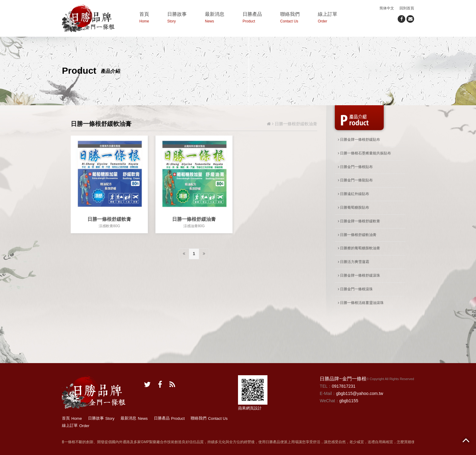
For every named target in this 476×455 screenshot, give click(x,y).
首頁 (144, 18)
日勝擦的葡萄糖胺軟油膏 (359, 248)
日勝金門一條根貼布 (355, 167)
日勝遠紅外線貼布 (354, 194)
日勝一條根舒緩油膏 (194, 219)
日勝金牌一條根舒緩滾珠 (359, 275)
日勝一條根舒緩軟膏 (109, 219)
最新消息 (215, 18)
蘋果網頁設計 (250, 408)
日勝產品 (252, 18)
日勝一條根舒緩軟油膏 (357, 235)
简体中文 (387, 8)
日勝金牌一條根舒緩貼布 (359, 140)
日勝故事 (177, 18)
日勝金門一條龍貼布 (355, 180)
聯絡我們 (290, 18)
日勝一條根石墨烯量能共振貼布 (364, 153)
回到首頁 (407, 8)
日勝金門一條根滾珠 (355, 289)
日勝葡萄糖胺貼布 (354, 207)
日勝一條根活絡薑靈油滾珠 (361, 303)
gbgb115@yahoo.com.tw (360, 393)
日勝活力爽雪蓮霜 (354, 262)
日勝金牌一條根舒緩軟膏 (359, 221)
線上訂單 (328, 18)
